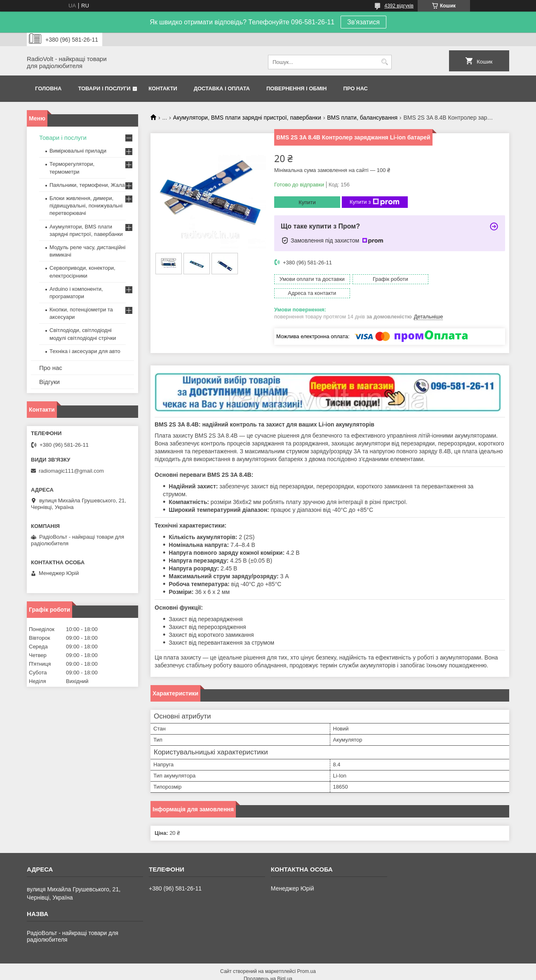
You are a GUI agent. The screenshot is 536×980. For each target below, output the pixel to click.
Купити (307, 202)
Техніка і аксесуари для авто (85, 351)
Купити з (375, 202)
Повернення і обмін (297, 88)
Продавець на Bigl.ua (268, 965)
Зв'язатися (363, 22)
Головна (48, 88)
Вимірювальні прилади (78, 151)
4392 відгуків (399, 6)
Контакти (163, 88)
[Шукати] (384, 62)
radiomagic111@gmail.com (71, 471)
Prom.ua (307, 957)
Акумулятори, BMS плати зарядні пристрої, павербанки (247, 118)
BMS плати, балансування (362, 118)
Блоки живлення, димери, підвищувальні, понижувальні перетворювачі (86, 206)
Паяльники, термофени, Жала (87, 185)
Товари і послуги (104, 88)
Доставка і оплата (222, 88)
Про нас (356, 88)
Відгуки (49, 382)
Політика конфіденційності (359, 972)
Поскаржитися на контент (295, 972)
